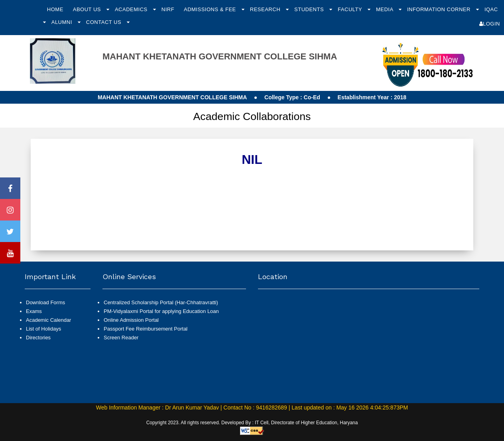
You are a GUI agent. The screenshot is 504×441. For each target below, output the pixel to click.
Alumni (63, 22)
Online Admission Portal (131, 320)
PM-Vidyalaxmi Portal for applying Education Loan (161, 311)
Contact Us (104, 22)
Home (55, 9)
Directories (38, 338)
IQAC (491, 9)
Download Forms (45, 302)
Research (266, 9)
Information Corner (440, 9)
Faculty (351, 9)
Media (385, 9)
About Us (88, 9)
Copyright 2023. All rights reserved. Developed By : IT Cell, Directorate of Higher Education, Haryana (252, 423)
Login (490, 24)
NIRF (168, 9)
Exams (34, 311)
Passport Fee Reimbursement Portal (146, 329)
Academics (132, 9)
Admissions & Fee (211, 9)
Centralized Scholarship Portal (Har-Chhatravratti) (161, 302)
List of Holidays (43, 329)
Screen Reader (121, 338)
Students (310, 9)
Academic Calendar (48, 320)
